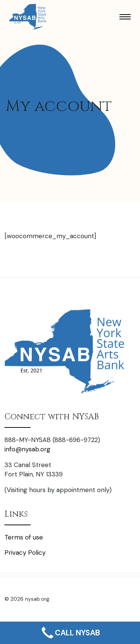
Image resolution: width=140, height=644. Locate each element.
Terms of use (24, 537)
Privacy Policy (25, 553)
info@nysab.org (27, 449)
